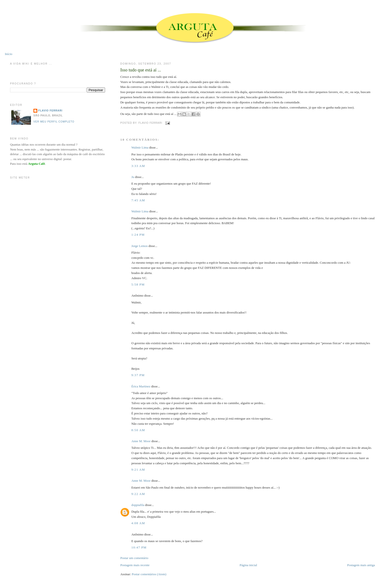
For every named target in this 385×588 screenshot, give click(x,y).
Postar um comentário (134, 558)
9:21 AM (138, 470)
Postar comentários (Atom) (149, 574)
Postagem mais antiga (361, 565)
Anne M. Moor (141, 441)
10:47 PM (139, 547)
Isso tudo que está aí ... (141, 70)
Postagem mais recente (135, 565)
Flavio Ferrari (50, 111)
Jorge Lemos (140, 246)
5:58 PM (138, 284)
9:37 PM (138, 375)
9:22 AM (138, 494)
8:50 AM (138, 430)
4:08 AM (138, 523)
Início (9, 54)
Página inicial (248, 565)
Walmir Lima (140, 147)
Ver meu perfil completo (54, 122)
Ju (133, 177)
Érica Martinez (141, 386)
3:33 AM (138, 166)
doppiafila (138, 505)
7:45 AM (138, 200)
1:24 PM (138, 235)
